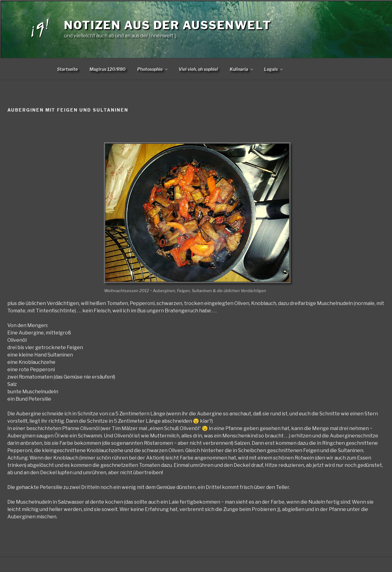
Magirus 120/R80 (107, 69)
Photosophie (153, 69)
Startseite (67, 69)
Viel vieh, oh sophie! (198, 69)
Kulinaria (242, 69)
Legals (274, 69)
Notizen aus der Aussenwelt (168, 25)
